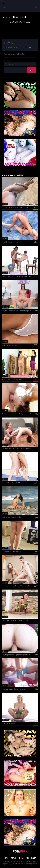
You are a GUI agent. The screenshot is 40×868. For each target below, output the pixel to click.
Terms (14, 858)
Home (6, 858)
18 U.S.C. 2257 (31, 858)
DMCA (21, 858)
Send (32, 70)
